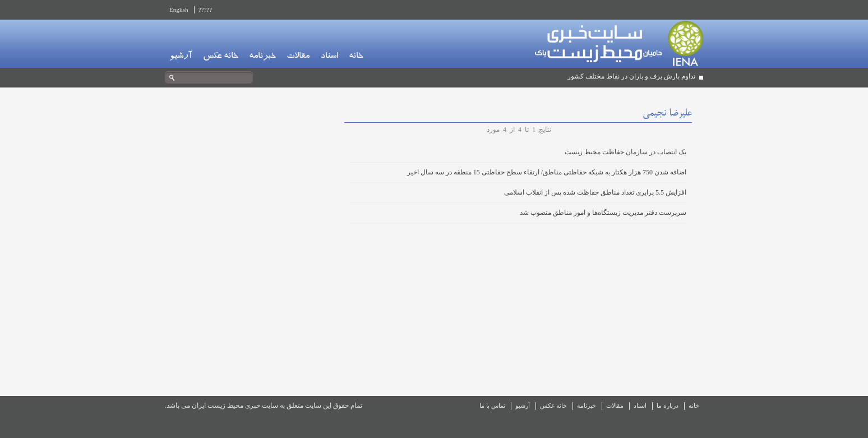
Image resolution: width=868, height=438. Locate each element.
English (179, 10)
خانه (356, 57)
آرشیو (181, 57)
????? (205, 10)
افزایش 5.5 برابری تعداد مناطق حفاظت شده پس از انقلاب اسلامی (595, 192)
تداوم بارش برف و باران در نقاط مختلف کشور (631, 76)
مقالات (298, 57)
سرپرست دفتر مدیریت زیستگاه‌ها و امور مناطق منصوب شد (603, 213)
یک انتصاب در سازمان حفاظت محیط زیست (625, 152)
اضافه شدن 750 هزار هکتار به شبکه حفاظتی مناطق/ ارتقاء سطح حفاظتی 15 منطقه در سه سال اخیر (547, 172)
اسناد (329, 57)
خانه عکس (221, 57)
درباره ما (668, 405)
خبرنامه (262, 57)
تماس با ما (492, 405)
